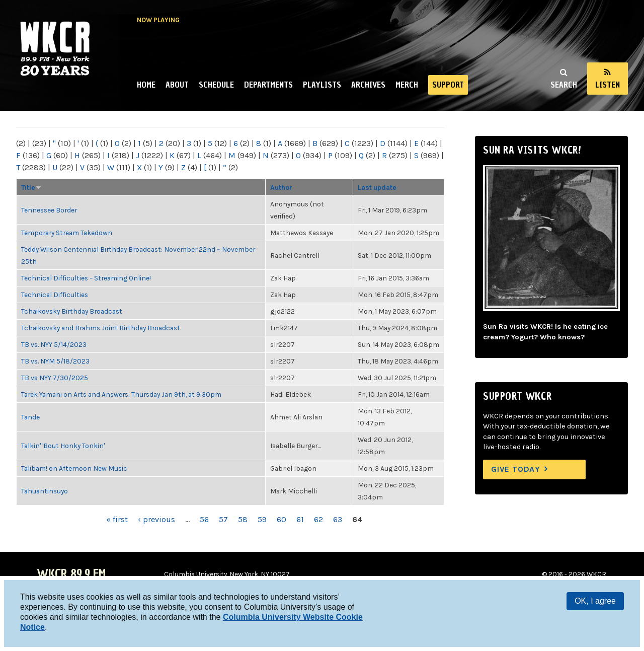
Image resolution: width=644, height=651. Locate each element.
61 (300, 519)
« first (117, 519)
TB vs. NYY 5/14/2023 (54, 344)
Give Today (516, 469)
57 (223, 519)
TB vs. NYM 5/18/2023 (55, 361)
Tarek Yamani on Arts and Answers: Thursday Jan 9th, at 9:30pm (121, 394)
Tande (30, 417)
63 (338, 519)
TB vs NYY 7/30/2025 (55, 378)
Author (281, 187)
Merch (407, 85)
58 (243, 519)
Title (31, 187)
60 (281, 519)
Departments (268, 85)
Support (448, 85)
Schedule (216, 85)
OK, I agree (595, 601)
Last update (377, 187)
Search (564, 85)
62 (318, 519)
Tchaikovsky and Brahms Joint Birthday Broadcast (101, 328)
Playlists (322, 85)
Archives (368, 85)
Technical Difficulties (55, 295)
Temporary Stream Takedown (67, 233)
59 (262, 519)
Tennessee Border (49, 210)
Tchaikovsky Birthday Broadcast (72, 311)
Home (146, 85)
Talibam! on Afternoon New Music (74, 468)
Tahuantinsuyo (45, 491)
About (177, 85)
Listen (608, 85)
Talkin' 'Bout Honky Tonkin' (63, 446)
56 (204, 519)
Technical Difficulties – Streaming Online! (86, 278)
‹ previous (156, 519)
